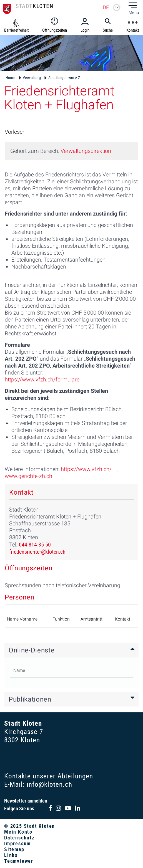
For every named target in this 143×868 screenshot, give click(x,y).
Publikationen (30, 699)
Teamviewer (19, 861)
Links (11, 855)
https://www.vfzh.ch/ (86, 469)
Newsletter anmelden (26, 801)
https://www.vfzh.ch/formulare (42, 379)
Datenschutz (19, 837)
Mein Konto (18, 832)
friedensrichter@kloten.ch (37, 552)
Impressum (17, 843)
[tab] (71, 650)
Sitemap (14, 849)
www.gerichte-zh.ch (28, 476)
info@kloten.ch (49, 784)
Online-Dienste (32, 650)
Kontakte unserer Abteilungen (49, 776)
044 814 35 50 (35, 544)
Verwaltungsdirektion (86, 151)
